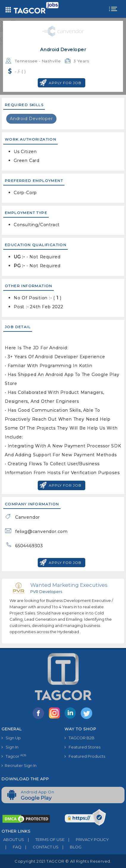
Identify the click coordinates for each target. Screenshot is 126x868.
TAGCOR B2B (79, 738)
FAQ (11, 847)
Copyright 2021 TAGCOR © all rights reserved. (63, 861)
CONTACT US (40, 847)
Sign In (10, 747)
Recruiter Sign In (19, 765)
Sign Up (11, 738)
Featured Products (85, 756)
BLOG (70, 847)
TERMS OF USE (44, 839)
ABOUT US (13, 839)
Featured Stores (82, 747)
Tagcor (14, 756)
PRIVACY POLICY (87, 839)
